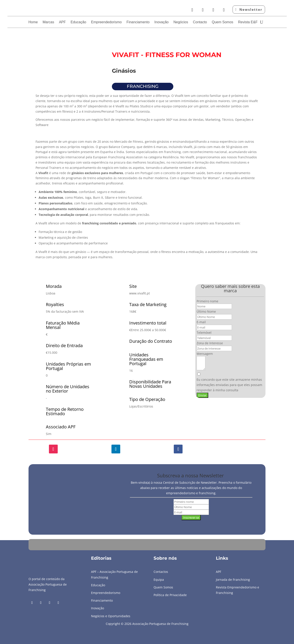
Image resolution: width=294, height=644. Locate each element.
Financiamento (138, 22)
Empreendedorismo (106, 22)
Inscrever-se (191, 518)
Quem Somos (222, 22)
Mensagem (205, 354)
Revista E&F (248, 22)
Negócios (181, 22)
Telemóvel (204, 333)
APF (62, 22)
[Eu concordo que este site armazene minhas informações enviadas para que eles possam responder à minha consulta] (230, 382)
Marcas (48, 22)
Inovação (162, 22)
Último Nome (206, 311)
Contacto (200, 22)
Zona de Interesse (210, 343)
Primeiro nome (207, 301)
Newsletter (251, 9)
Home (33, 22)
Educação (78, 22)
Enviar (202, 395)
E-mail (201, 322)
